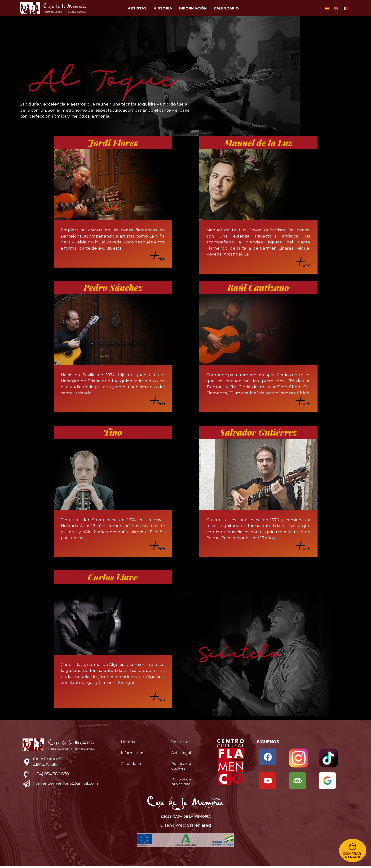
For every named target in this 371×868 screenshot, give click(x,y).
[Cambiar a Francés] (345, 8)
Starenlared (199, 827)
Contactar (181, 742)
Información (193, 8)
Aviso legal (182, 753)
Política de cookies (182, 766)
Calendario (226, 8)
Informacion (134, 753)
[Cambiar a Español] (327, 8)
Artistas (137, 8)
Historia (163, 8)
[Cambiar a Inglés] (336, 8)
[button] (353, 850)
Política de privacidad (182, 782)
